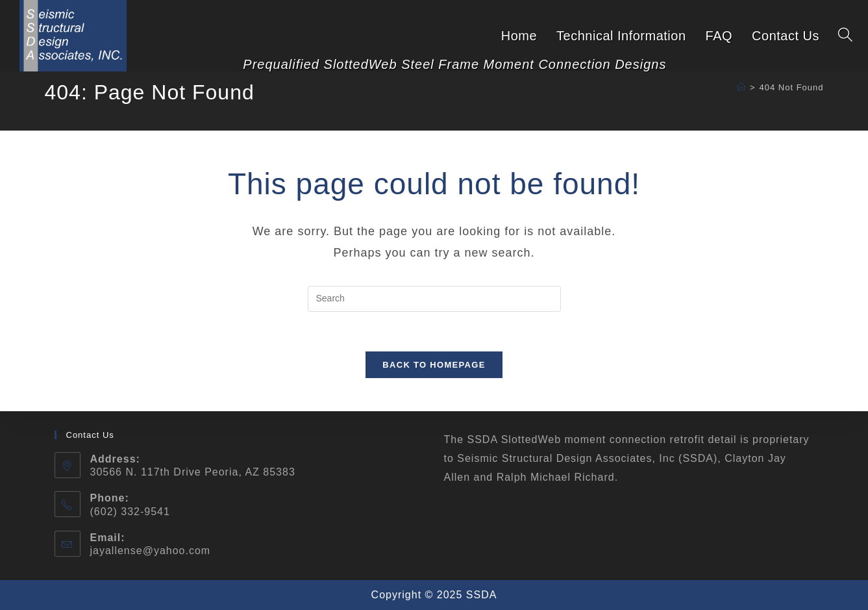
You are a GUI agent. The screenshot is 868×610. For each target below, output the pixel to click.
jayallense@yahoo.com (151, 551)
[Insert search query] (434, 299)
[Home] (741, 87)
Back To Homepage (434, 365)
